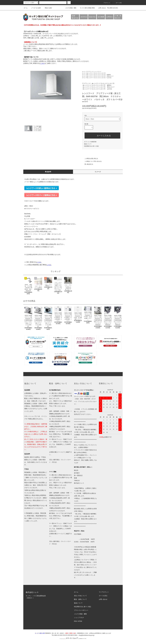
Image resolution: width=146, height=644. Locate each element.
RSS (75, 621)
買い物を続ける (88, 164)
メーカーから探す (35, 8)
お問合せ (110, 17)
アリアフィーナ (90, 72)
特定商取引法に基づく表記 (91, 146)
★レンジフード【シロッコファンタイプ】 (96, 73)
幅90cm (109, 75)
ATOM (80, 621)
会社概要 (101, 17)
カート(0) (118, 3)
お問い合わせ (101, 8)
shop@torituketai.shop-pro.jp (86, 635)
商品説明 (48, 172)
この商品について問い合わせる (92, 161)
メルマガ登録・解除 (70, 8)
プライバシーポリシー (81, 610)
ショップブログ (79, 618)
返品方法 (92, 17)
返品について (88, 144)
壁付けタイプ (110, 76)
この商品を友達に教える (90, 159)
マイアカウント (104, 592)
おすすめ (109, 78)
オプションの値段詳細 (90, 142)
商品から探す (47, 8)
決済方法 (84, 17)
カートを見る (103, 596)
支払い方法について (80, 596)
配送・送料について (80, 599)
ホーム (26, 8)
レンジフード (98, 72)
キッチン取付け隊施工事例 (86, 8)
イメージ (98, 172)
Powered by (73, 639)
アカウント (106, 3)
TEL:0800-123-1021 (112, 8)
